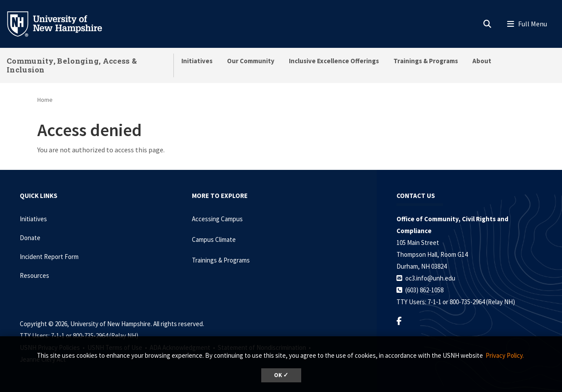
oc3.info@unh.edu (430, 278)
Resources (34, 275)
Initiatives (197, 61)
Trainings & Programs (426, 61)
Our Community (251, 61)
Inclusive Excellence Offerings (334, 61)
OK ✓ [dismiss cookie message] (281, 375)
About (482, 61)
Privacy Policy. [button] (505, 355)
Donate (30, 238)
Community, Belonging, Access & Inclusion (72, 65)
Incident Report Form (49, 257)
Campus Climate (214, 239)
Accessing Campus (217, 219)
